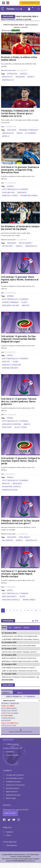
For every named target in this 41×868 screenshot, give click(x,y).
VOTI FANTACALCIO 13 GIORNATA (16, 421)
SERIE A (31, 77)
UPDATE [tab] (26, 628)
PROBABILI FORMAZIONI (29, 130)
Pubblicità (9, 832)
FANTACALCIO (8, 80)
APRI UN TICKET (10, 813)
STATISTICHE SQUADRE (10, 713)
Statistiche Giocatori (13, 795)
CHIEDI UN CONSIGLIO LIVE (31, 3)
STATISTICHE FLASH (9, 725)
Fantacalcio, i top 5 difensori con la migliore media (21, 636)
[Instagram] (19, 820)
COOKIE (19, 857)
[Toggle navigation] (39, 9)
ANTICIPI (26, 305)
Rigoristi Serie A (12, 792)
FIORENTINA (13, 74)
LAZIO (25, 302)
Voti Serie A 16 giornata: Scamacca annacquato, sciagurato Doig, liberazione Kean (20, 170)
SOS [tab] (10, 628)
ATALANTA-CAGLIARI (11, 305)
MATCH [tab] (6, 693)
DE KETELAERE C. (26, 243)
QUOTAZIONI (6, 721)
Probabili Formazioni (13, 782)
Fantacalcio (10, 752)
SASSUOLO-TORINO (10, 196)
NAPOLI (27, 424)
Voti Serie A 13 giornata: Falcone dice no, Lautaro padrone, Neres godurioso (19, 401)
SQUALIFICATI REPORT (9, 711)
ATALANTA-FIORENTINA (12, 424)
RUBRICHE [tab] (17, 628)
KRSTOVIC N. (8, 77)
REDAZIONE (27, 857)
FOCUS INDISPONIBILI (9, 708)
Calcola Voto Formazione (15, 785)
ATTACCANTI (8, 246)
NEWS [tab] (4, 628)
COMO (16, 362)
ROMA (10, 418)
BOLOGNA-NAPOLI (10, 597)
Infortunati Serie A (13, 788)
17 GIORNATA (31, 133)
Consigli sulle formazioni (15, 775)
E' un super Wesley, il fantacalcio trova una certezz (21, 671)
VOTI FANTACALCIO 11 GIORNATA (16, 594)
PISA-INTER (7, 427)
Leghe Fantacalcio (13, 755)
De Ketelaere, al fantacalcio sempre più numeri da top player (20, 228)
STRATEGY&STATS (8, 718)
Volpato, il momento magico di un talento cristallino (22, 661)
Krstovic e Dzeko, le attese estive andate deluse (19, 59)
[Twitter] (9, 820)
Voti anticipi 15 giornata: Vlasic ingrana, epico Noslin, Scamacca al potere (20, 280)
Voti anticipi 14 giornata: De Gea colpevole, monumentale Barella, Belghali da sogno (19, 339)
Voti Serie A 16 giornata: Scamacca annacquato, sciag (22, 677)
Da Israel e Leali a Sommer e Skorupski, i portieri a (21, 652)
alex (3, 127)
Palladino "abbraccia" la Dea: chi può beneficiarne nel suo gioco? (20, 522)
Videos (9, 835)
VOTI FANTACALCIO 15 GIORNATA (16, 299)
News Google (11, 798)
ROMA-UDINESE (30, 600)
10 (36, 610)
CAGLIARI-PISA (9, 193)
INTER (20, 133)
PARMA (11, 296)
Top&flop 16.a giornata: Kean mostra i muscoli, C (21, 668)
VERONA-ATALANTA (11, 368)
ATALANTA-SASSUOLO (12, 600)
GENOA (11, 186)
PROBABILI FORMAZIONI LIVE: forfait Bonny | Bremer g (22, 639)
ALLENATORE (8, 540)
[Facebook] (4, 820)
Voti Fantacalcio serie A (15, 778)
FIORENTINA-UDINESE (29, 196)
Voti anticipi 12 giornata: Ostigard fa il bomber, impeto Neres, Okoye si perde (20, 461)
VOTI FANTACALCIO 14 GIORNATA (16, 359)
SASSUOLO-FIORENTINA (12, 365)
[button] (30, 8)
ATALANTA (21, 77)
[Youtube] (14, 820)
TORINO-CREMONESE (11, 302)
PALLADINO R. (25, 537)
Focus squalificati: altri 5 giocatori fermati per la (21, 658)
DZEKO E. (24, 74)
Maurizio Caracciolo (8, 70)
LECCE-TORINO (21, 427)
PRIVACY (13, 857)
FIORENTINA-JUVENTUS (12, 487)
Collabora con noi (12, 744)
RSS (35, 621)
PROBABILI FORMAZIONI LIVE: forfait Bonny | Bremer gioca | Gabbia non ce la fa (18, 113)
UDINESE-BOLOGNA (10, 490)
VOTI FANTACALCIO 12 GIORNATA (16, 480)
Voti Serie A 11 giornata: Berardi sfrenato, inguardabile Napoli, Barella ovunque (18, 574)
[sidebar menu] (2, 9)
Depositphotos (12, 845)
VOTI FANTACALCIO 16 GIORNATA (16, 189)
